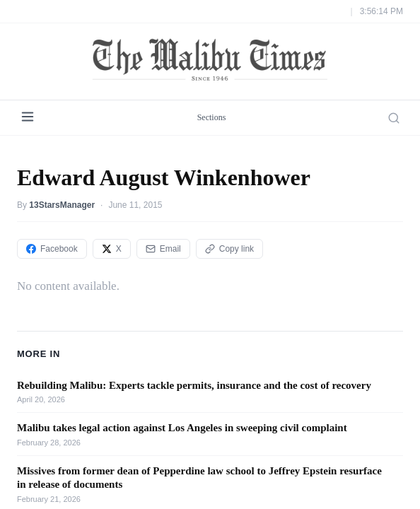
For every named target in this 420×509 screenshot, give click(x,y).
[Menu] (28, 118)
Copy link (229, 249)
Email (163, 249)
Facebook (52, 249)
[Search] (394, 118)
